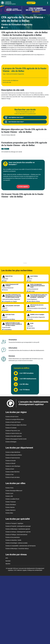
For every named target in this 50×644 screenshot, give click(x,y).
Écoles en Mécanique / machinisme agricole (18, 529)
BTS (7, 558)
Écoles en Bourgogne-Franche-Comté (16, 439)
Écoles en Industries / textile (13, 540)
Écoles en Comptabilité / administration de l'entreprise (21, 546)
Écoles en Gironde (11, 461)
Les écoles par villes (15, 483)
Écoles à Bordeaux (11, 505)
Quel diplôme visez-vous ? (14, 117)
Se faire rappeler (23, 186)
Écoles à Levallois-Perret (12, 499)
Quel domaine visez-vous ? (14, 122)
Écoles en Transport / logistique (14, 523)
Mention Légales (22, 570)
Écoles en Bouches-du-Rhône (14, 455)
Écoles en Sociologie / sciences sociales (17, 543)
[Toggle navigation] (48, 3)
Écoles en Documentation (13, 537)
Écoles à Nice (9, 513)
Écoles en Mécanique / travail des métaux (17, 549)
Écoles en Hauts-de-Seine (13, 477)
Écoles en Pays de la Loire (13, 431)
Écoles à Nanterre (11, 510)
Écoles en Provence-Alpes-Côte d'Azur (16, 425)
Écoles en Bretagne (11, 442)
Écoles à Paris (9, 488)
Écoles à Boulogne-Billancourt (14, 491)
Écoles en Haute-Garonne (13, 458)
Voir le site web (7, 82)
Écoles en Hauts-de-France (13, 422)
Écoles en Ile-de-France (12, 417)
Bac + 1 (5, 149)
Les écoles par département (19, 448)
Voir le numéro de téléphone (10, 80)
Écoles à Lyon (9, 493)
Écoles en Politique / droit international (16, 535)
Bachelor (8, 561)
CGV (15, 570)
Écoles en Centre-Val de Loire (14, 433)
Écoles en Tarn (10, 475)
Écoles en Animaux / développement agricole (18, 532)
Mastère (8, 564)
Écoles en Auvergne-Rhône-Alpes (15, 419)
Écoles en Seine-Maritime (13, 472)
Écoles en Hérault (10, 463)
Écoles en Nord (10, 469)
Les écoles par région (16, 412)
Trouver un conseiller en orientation (31, 3)
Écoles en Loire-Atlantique (13, 466)
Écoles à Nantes (10, 507)
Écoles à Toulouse (11, 502)
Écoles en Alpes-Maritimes (13, 452)
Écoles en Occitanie (11, 428)
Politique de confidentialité (35, 570)
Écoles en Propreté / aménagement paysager (18, 526)
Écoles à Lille (9, 496)
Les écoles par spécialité (18, 519)
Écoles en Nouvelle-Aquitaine (14, 436)
